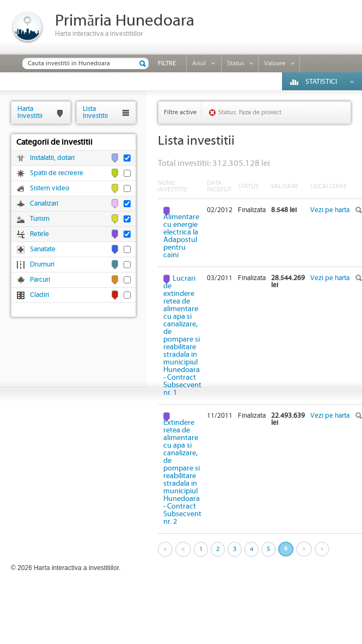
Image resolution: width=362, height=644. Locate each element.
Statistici (321, 82)
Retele (39, 234)
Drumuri (42, 265)
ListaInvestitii (95, 112)
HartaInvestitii (30, 112)
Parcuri (40, 280)
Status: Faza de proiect (250, 112)
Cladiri (39, 295)
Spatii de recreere (57, 173)
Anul (199, 63)
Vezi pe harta (330, 210)
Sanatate (43, 249)
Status (236, 63)
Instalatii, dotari (52, 158)
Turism (40, 219)
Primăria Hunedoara (125, 21)
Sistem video (50, 188)
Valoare (275, 63)
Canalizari (44, 204)
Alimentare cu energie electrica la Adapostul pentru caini (181, 236)
